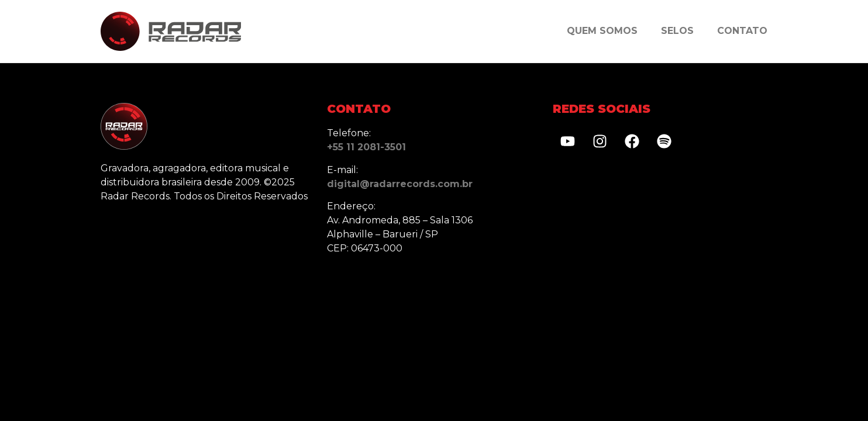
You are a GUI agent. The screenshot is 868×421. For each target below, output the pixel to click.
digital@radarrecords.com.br (400, 184)
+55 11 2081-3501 (366, 147)
